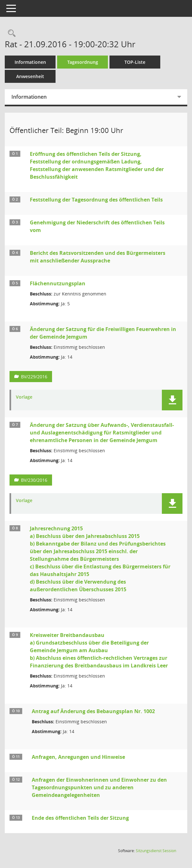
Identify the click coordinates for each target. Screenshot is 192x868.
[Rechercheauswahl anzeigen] (10, 33)
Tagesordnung (83, 62)
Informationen (30, 62)
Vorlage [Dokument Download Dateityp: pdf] (24, 397)
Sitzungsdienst (156, 851)
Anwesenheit (30, 76)
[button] (172, 400)
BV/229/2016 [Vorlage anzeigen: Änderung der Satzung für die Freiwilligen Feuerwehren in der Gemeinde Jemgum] (34, 377)
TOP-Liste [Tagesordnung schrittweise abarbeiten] (135, 62)
